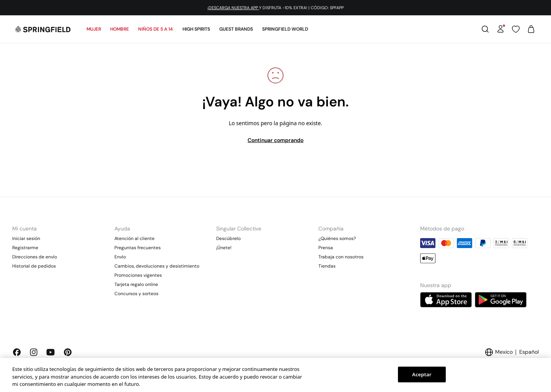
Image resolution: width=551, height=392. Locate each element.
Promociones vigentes (138, 275)
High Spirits (196, 29)
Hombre (120, 29)
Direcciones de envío (35, 257)
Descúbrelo (228, 238)
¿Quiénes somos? (337, 238)
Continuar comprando (275, 140)
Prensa (326, 248)
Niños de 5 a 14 (156, 29)
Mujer (94, 29)
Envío (120, 257)
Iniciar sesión (26, 238)
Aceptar (422, 374)
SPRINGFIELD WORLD (285, 29)
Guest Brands (236, 29)
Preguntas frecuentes (138, 248)
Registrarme (25, 248)
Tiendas (327, 266)
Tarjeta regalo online (136, 284)
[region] (275, 375)
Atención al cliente (134, 238)
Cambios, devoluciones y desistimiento (157, 266)
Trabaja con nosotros (341, 257)
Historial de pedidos (34, 266)
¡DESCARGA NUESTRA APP (233, 8)
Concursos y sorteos (136, 294)
